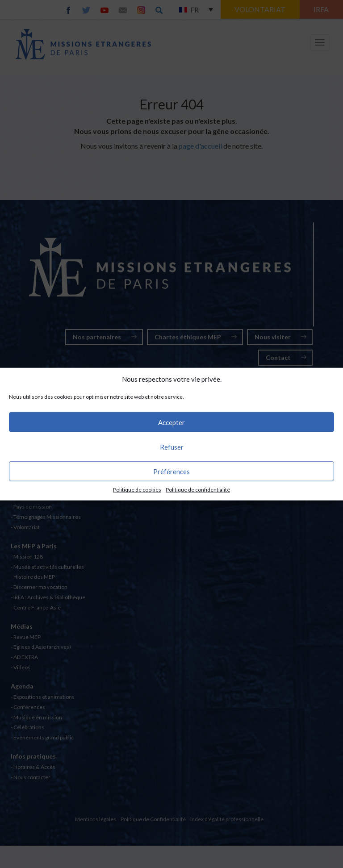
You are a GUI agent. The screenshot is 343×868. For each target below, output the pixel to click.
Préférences (171, 472)
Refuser (172, 447)
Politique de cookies (137, 490)
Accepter (171, 422)
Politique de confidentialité (198, 490)
